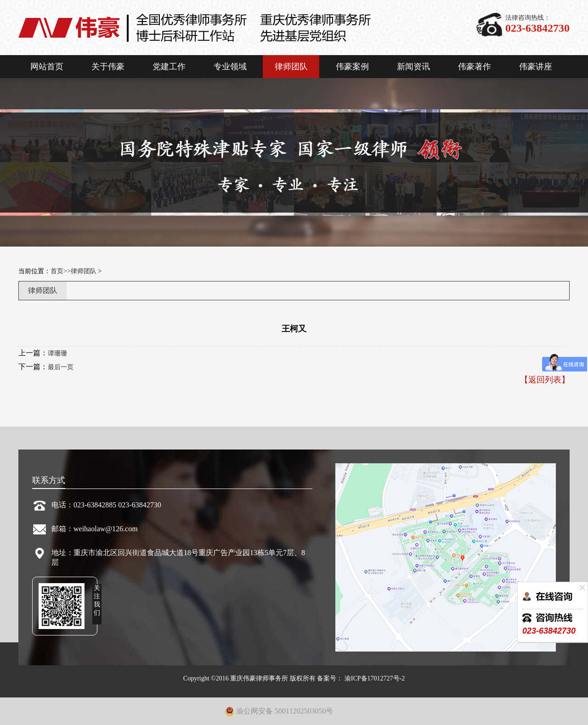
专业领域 (230, 67)
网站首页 (47, 67)
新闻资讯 (413, 67)
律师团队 (291, 67)
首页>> (61, 271)
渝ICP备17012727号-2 (374, 678)
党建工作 (169, 67)
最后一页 (61, 367)
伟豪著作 (475, 67)
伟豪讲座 (536, 67)
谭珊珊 (57, 353)
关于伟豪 (108, 67)
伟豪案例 (352, 67)
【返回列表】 (545, 380)
